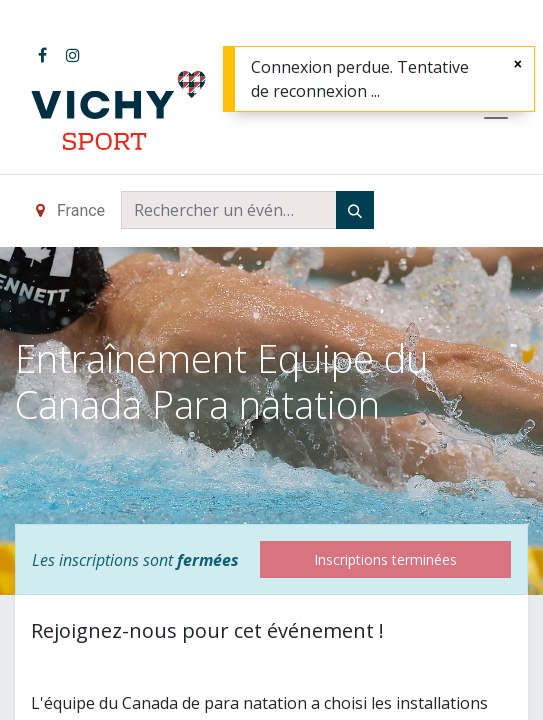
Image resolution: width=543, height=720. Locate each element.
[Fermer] (518, 63)
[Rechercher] (355, 210)
